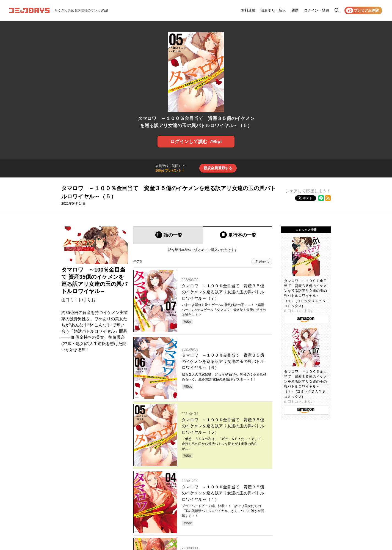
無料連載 (248, 10)
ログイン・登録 (317, 10)
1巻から (264, 262)
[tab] (168, 235)
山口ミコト (72, 300)
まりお (89, 300)
